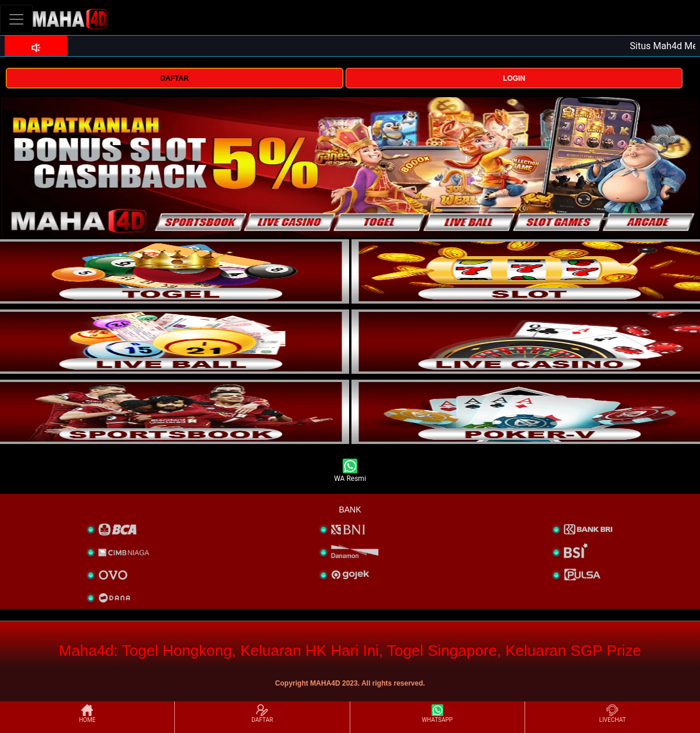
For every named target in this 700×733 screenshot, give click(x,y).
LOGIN (514, 78)
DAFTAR (174, 78)
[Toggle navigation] (16, 19)
